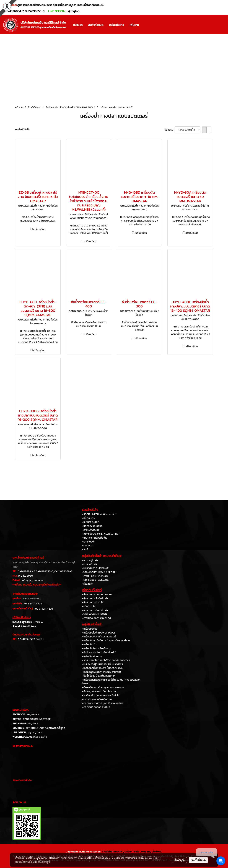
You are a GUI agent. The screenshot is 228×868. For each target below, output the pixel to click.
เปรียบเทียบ (39, 229)
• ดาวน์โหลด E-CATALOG (95, 576)
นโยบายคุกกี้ (44, 862)
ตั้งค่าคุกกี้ (179, 860)
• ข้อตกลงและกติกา (92, 526)
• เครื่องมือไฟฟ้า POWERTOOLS (99, 633)
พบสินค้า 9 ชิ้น (23, 129)
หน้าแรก (78, 25)
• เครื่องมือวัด (89, 644)
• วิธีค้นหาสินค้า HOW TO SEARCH (100, 572)
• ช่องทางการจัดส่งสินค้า (95, 610)
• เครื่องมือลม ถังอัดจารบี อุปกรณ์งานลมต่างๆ (106, 641)
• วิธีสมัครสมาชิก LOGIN (94, 614)
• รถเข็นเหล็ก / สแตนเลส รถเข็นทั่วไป (101, 695)
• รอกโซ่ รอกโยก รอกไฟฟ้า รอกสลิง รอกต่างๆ (106, 660)
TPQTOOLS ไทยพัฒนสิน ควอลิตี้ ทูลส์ (45, 728)
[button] (145, 25)
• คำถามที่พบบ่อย (91, 530)
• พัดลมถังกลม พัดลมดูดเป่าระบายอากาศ (103, 687)
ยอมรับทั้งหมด (198, 860)
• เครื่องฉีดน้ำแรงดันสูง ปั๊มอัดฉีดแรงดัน (103, 668)
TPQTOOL (33, 724)
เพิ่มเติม (134, 25)
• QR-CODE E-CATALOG (95, 580)
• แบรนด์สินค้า (89, 564)
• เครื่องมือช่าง (90, 629)
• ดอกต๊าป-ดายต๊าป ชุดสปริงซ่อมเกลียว (102, 703)
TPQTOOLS (33, 714)
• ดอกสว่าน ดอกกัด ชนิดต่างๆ (97, 699)
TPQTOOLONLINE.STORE (37, 719)
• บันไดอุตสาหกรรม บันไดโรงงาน (99, 691)
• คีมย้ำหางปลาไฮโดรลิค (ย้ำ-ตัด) (99, 652)
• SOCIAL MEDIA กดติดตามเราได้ (99, 514)
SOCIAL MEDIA (21, 710)
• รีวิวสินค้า (88, 584)
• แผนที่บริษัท (89, 542)
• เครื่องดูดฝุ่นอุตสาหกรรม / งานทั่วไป (101, 672)
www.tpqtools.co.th (36, 737)
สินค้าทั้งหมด (96, 25)
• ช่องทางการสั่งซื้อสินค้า (95, 598)
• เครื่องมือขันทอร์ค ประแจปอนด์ (99, 637)
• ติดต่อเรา (87, 546)
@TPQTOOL (36, 732)
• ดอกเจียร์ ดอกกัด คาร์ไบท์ (96, 707)
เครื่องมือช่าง (116, 25)
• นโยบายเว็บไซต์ (90, 522)
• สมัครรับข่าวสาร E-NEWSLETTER (101, 534)
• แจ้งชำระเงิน (89, 606)
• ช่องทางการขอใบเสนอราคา (97, 595)
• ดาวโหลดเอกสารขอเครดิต (96, 618)
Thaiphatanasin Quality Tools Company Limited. (132, 851)
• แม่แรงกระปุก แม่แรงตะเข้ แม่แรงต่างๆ (102, 664)
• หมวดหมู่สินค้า (90, 560)
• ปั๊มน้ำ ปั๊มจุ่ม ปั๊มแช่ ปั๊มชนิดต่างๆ (99, 676)
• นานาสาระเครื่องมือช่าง (95, 538)
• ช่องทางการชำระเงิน (93, 602)
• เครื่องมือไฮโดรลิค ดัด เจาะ (97, 648)
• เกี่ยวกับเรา (88, 518)
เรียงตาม (169, 130)
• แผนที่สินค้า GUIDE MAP (95, 568)
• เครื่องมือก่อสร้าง (92, 656)
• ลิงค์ (85, 550)
